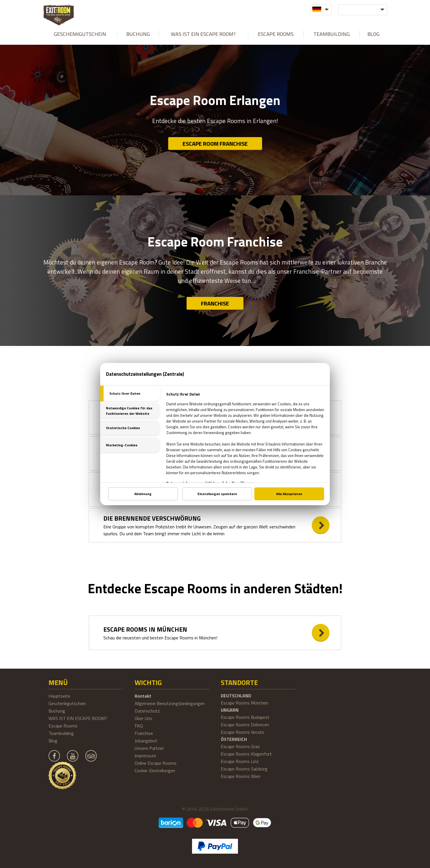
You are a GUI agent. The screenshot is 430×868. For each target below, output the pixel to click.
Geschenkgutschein (80, 34)
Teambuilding (332, 34)
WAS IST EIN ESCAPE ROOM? (203, 34)
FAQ (139, 726)
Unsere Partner (149, 748)
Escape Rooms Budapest (245, 717)
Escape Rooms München (244, 703)
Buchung (138, 34)
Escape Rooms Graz (240, 746)
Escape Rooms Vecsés (243, 732)
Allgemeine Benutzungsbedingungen (170, 703)
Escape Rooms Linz (240, 761)
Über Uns (143, 718)
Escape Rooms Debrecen (245, 725)
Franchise (215, 303)
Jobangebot (146, 741)
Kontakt (143, 696)
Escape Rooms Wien (241, 776)
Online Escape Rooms (156, 763)
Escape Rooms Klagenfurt (246, 754)
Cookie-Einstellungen (155, 770)
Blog (373, 34)
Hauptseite (59, 696)
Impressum (145, 756)
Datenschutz (147, 711)
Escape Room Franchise (215, 144)
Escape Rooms (276, 34)
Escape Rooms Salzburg (244, 769)
